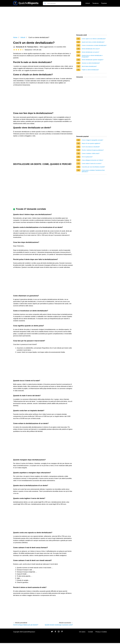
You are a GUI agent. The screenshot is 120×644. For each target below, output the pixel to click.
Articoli (88, 3)
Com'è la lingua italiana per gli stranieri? (26, 625)
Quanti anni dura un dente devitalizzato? (93, 42)
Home (15, 37)
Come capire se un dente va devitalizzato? (94, 39)
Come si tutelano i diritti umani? (91, 153)
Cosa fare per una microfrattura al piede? (93, 167)
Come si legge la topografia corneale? (92, 140)
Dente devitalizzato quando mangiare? (93, 60)
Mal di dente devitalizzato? (89, 66)
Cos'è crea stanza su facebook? (91, 147)
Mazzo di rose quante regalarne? (91, 143)
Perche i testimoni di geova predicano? (93, 150)
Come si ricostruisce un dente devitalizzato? (94, 45)
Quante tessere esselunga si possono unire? (59, 625)
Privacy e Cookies (101, 632)
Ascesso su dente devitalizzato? (91, 63)
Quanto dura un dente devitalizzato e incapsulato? (92, 56)
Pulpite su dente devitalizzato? (90, 70)
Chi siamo (82, 632)
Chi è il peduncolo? (87, 157)
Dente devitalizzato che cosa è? (91, 49)
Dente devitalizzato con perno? (90, 52)
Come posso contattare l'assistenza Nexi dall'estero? (93, 171)
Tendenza (95, 3)
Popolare (104, 3)
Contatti (90, 632)
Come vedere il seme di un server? (92, 164)
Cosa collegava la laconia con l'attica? (92, 160)
